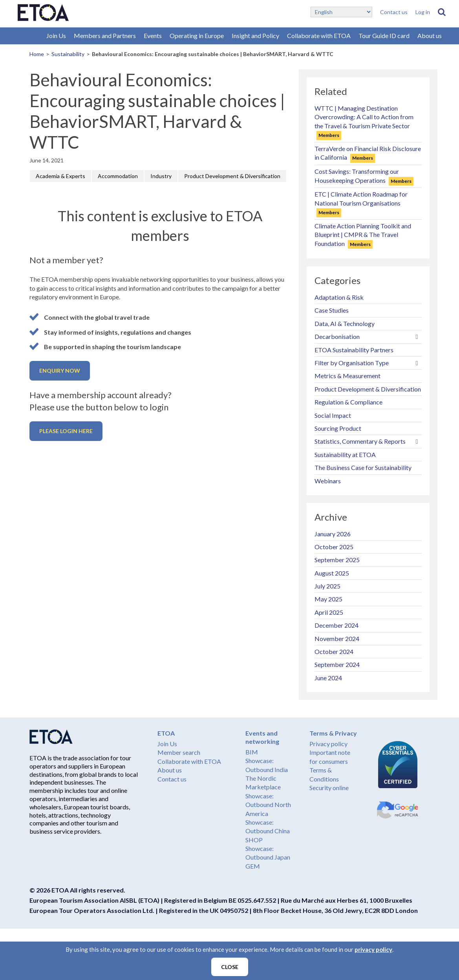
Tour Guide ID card (384, 36)
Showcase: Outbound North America (268, 805)
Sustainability (68, 54)
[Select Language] (341, 12)
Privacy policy (328, 744)
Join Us (56, 36)
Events (153, 36)
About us (430, 36)
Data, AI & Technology (345, 323)
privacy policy (373, 949)
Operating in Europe (197, 36)
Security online (329, 788)
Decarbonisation (337, 336)
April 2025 (329, 612)
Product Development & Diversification (232, 176)
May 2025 (328, 599)
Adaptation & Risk (339, 297)
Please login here (66, 431)
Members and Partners (105, 36)
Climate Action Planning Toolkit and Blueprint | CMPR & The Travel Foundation (363, 235)
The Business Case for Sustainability (363, 467)
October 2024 (334, 651)
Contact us (394, 12)
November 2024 (337, 638)
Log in (423, 12)
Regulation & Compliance (348, 402)
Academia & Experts (60, 176)
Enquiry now (60, 371)
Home (37, 54)
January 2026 (333, 534)
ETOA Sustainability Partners (354, 350)
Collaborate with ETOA (319, 36)
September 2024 (337, 664)
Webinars (328, 481)
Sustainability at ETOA (345, 454)
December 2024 (336, 625)
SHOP (254, 840)
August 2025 (332, 573)
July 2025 (327, 586)
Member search (179, 752)
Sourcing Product (338, 428)
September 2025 (337, 560)
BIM (252, 752)
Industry (161, 176)
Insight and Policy (255, 36)
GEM (253, 866)
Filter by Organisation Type (352, 363)
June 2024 (328, 678)
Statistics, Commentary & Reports (360, 441)
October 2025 (334, 547)
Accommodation (118, 176)
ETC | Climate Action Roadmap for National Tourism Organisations (361, 203)
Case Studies (332, 310)
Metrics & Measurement (347, 376)
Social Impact (333, 415)
